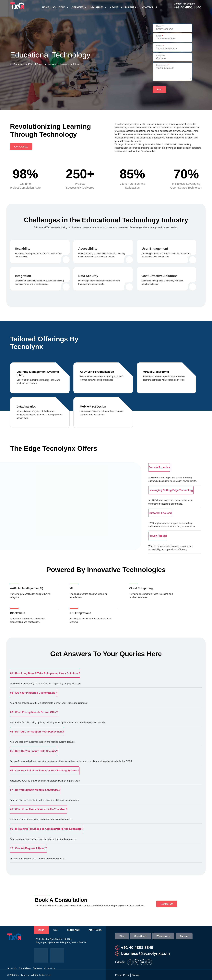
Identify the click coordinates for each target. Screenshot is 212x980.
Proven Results (158, 536)
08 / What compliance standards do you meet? (39, 809)
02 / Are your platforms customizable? (33, 693)
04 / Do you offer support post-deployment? (37, 732)
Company (160, 55)
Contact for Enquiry (184, 4)
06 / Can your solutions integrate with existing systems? (45, 771)
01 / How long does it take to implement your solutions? (45, 673)
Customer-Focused (160, 513)
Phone (159, 46)
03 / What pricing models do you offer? (34, 712)
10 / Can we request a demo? (28, 848)
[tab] (41, 930)
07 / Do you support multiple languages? (35, 790)
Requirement (162, 65)
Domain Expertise (159, 467)
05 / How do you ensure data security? (34, 751)
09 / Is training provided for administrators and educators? (47, 829)
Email (159, 36)
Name (159, 26)
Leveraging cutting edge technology (171, 490)
